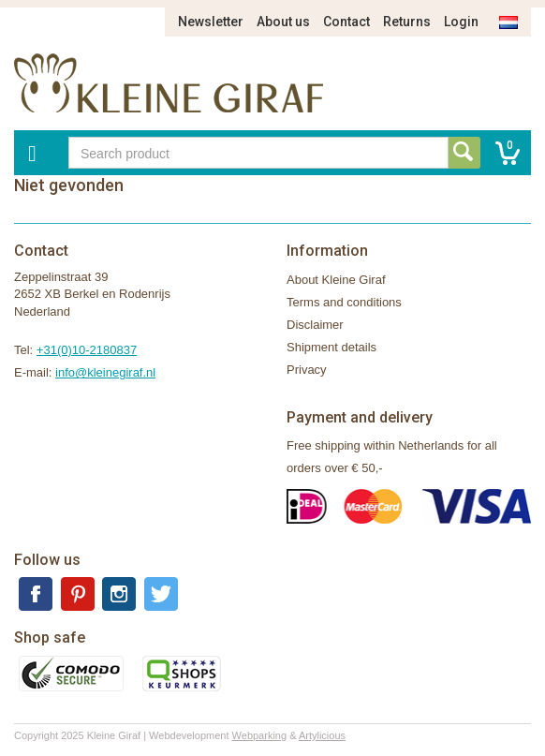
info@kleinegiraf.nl (105, 372)
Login (461, 22)
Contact (346, 22)
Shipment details (331, 347)
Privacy (307, 370)
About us (283, 22)
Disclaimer (315, 325)
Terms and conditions (344, 302)
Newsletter (211, 22)
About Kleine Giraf (336, 280)
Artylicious (322, 735)
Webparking (260, 735)
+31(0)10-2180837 (87, 350)
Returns (407, 22)
